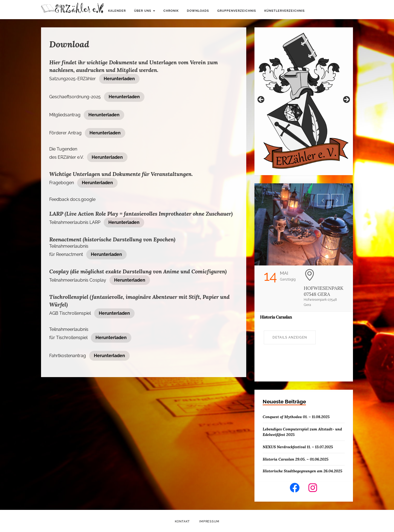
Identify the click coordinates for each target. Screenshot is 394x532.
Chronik (171, 11)
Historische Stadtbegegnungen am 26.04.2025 (302, 471)
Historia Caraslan (276, 317)
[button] (323, 200)
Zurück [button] (261, 100)
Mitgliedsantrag (65, 115)
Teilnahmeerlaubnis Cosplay (78, 280)
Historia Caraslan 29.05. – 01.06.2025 (296, 459)
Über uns (145, 11)
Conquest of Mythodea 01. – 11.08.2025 (296, 417)
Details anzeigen (290, 337)
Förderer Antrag (65, 133)
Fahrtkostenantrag (68, 356)
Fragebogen (62, 183)
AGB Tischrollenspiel (70, 313)
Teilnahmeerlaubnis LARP (75, 222)
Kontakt (182, 521)
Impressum (209, 521)
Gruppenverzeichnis (237, 11)
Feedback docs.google (72, 199)
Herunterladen (119, 79)
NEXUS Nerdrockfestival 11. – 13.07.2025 (298, 447)
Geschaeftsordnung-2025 (75, 97)
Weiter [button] (346, 100)
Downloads (198, 11)
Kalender (117, 11)
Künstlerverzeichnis (285, 11)
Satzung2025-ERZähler (73, 79)
